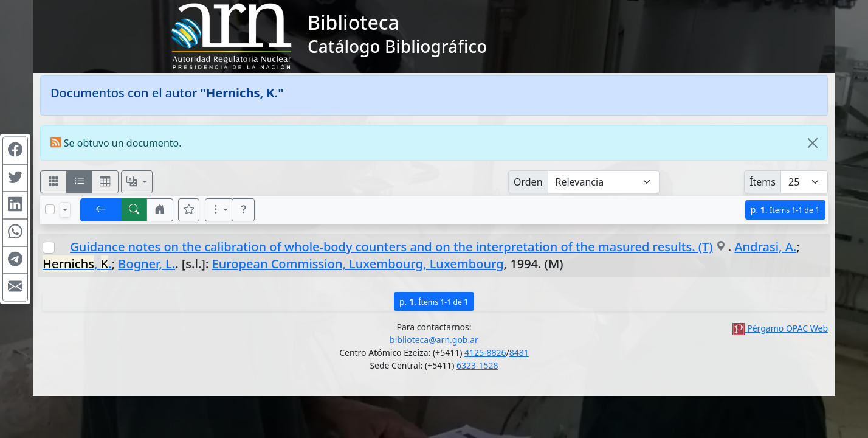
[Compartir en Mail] (15, 288)
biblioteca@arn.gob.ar (434, 340)
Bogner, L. (146, 264)
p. (785, 210)
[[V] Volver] (101, 210)
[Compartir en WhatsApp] (15, 233)
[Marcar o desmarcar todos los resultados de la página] (50, 209)
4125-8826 (485, 353)
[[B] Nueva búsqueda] (134, 210)
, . (77, 264)
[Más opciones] (219, 210)
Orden (528, 182)
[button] (160, 210)
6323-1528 (477, 365)
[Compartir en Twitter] (15, 178)
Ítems (763, 182)
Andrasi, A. (765, 247)
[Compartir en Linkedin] (15, 206)
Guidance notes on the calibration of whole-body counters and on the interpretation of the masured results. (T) (391, 247)
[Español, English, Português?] (137, 182)
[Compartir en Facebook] (15, 151)
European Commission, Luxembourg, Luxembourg (358, 264)
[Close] (813, 143)
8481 (519, 353)
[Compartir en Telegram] (15, 260)
